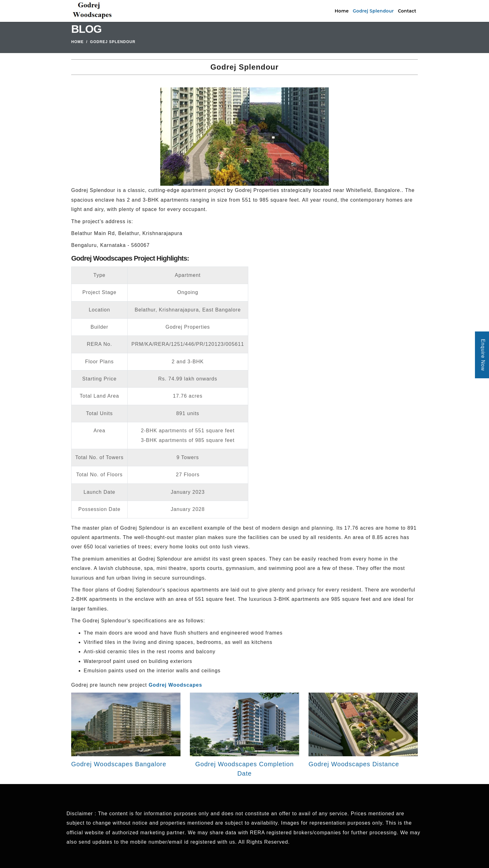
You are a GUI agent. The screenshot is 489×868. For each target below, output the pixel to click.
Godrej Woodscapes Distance (354, 764)
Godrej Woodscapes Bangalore (119, 764)
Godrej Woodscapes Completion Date (245, 769)
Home (342, 11)
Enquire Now (483, 355)
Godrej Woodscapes (175, 685)
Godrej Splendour (373, 11)
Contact (407, 11)
